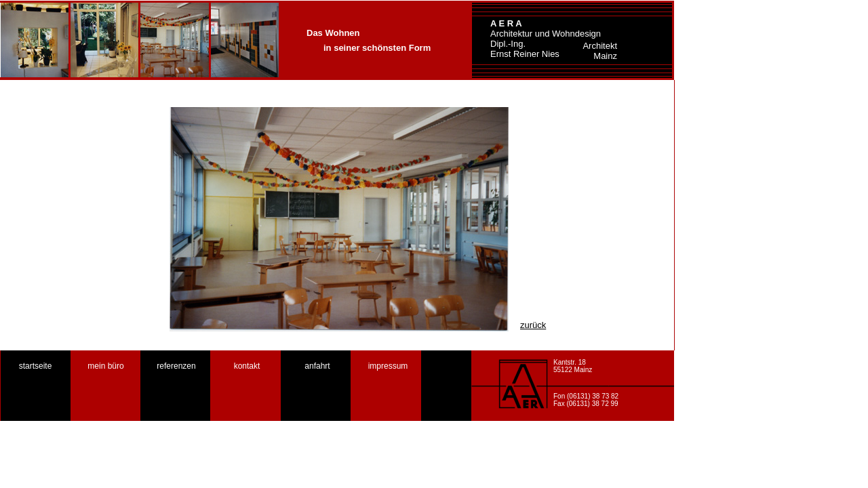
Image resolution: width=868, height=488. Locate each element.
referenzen (176, 366)
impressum (388, 366)
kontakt (247, 366)
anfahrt (317, 366)
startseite (36, 366)
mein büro (105, 366)
